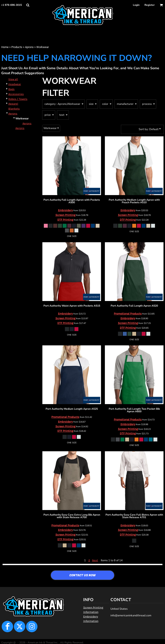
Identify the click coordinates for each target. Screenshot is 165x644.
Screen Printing (65, 215)
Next (95, 560)
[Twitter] (20, 627)
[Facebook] (7, 627)
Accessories (16, 94)
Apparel (13, 104)
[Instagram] (32, 627)
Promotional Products (128, 314)
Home (5, 47)
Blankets (14, 109)
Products (17, 47)
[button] (28, 5)
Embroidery (65, 210)
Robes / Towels (18, 99)
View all (13, 79)
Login (136, 5)
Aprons (29, 47)
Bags (11, 89)
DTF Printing (65, 220)
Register (150, 5)
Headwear (15, 84)
